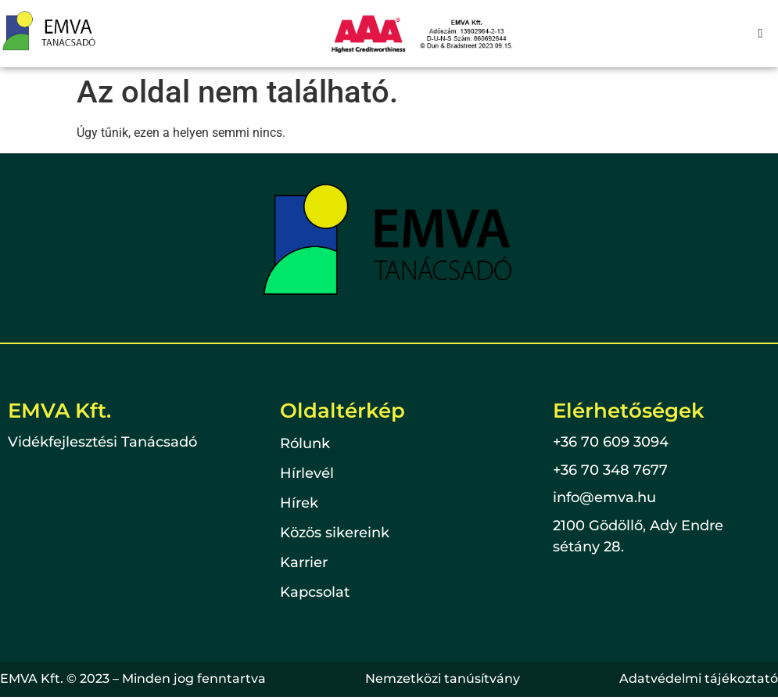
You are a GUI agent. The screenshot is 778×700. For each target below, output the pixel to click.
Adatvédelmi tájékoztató (699, 678)
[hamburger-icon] (760, 34)
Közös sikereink (335, 533)
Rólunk (305, 444)
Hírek (299, 504)
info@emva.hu (604, 497)
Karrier (304, 563)
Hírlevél (307, 474)
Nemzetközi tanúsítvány (443, 678)
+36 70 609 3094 (611, 442)
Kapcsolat (315, 593)
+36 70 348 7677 (610, 470)
